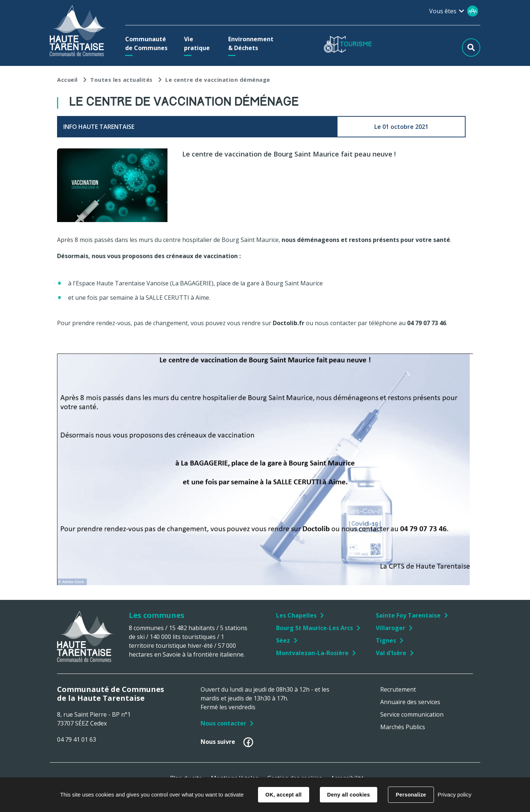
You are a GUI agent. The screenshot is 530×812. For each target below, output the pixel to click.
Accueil (67, 80)
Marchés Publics (403, 727)
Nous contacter (223, 723)
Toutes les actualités (121, 80)
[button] (148, 43)
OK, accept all (283, 795)
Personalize (411, 795)
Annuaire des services (410, 702)
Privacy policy (455, 795)
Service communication (412, 714)
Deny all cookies (349, 795)
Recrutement (398, 689)
